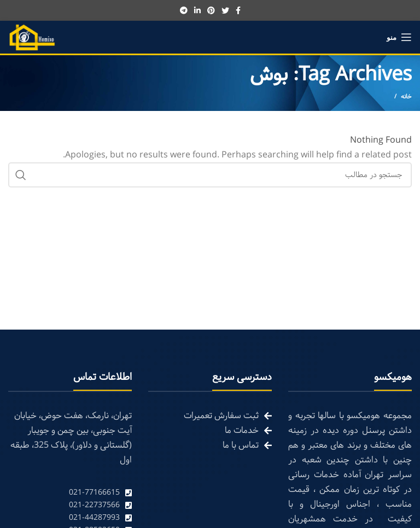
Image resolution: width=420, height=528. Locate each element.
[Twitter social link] (225, 10)
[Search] (210, 175)
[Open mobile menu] (399, 37)
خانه (406, 97)
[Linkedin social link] (197, 10)
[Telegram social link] (184, 10)
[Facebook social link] (238, 10)
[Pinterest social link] (211, 10)
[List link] (70, 493)
